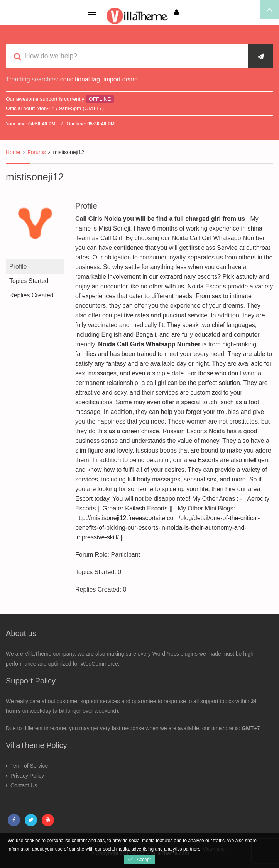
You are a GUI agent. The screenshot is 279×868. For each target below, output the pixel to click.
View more (214, 849)
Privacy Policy (27, 776)
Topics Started (29, 281)
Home (13, 152)
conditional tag (80, 79)
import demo (121, 79)
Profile (18, 267)
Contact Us (24, 785)
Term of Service (29, 766)
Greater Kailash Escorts (135, 508)
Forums (36, 152)
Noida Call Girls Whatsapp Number (149, 344)
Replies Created (31, 295)
